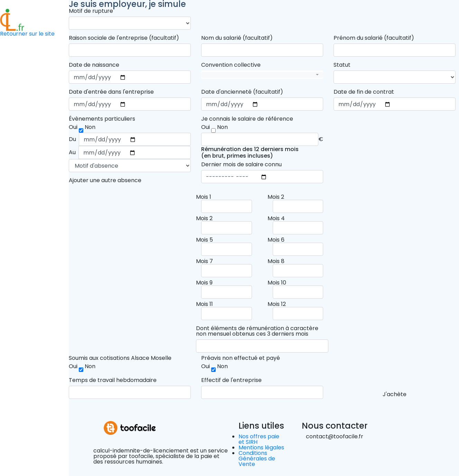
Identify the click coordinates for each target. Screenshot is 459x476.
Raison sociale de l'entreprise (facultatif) (124, 38)
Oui (73, 366)
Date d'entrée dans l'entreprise (111, 92)
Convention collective (231, 65)
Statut (342, 65)
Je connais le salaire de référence (247, 119)
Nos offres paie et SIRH (259, 439)
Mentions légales (261, 447)
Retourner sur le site (27, 34)
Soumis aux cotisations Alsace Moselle (120, 358)
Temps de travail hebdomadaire (113, 380)
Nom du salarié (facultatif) (237, 38)
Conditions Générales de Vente (257, 459)
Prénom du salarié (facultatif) (374, 38)
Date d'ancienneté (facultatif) (242, 92)
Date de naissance (94, 65)
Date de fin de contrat (364, 92)
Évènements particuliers (102, 119)
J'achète (395, 394)
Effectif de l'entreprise (231, 380)
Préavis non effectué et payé (241, 358)
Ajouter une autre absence (105, 180)
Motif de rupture (91, 11)
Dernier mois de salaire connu (241, 165)
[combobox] (262, 75)
